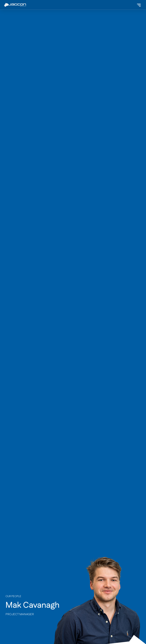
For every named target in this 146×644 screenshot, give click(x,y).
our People (13, 596)
